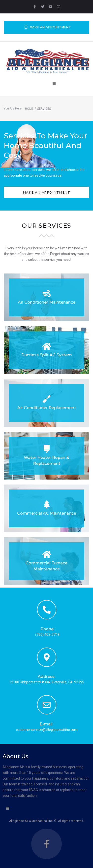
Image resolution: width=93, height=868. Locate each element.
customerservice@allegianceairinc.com (47, 730)
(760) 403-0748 (47, 635)
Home (29, 109)
